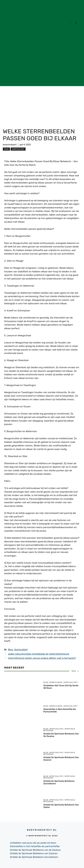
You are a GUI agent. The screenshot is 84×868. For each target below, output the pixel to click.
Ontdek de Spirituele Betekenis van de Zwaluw (35, 850)
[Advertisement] (42, 67)
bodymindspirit (10, 145)
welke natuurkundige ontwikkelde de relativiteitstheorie (39, 654)
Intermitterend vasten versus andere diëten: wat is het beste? (42, 658)
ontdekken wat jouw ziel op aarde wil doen (33, 843)
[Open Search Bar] (71, 23)
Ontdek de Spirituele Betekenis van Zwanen (34, 853)
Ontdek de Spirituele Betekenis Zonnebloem (34, 857)
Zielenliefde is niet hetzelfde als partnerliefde (35, 846)
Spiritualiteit (18, 149)
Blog (6, 149)
